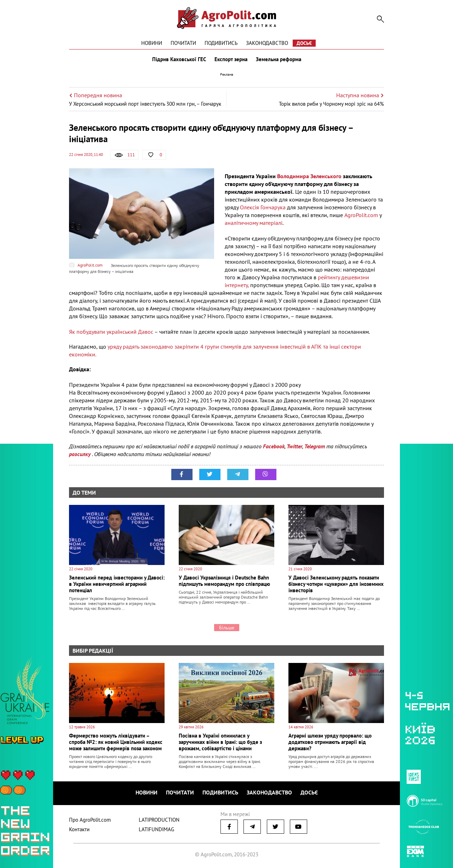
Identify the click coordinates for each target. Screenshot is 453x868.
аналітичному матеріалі (254, 223)
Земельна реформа (279, 59)
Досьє (304, 43)
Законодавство (267, 43)
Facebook (274, 446)
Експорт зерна (231, 59)
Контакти (79, 829)
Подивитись (221, 43)
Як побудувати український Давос (111, 332)
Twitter (294, 446)
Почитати (183, 43)
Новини (152, 43)
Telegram (315, 446)
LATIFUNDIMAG (156, 829)
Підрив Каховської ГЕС (179, 59)
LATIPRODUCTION (159, 820)
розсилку (81, 454)
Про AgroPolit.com (90, 820)
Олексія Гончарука (262, 207)
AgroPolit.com (361, 215)
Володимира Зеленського (309, 176)
